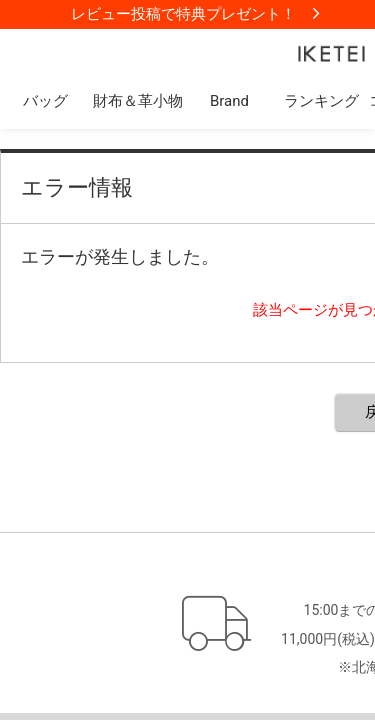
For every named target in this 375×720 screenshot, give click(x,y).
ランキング (321, 101)
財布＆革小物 (138, 101)
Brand (229, 101)
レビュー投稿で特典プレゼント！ (183, 14)
